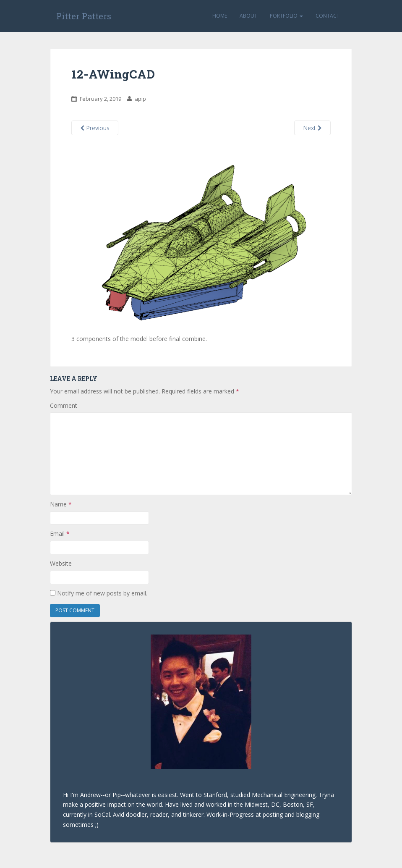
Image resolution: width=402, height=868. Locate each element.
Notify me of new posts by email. (102, 593)
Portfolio (286, 16)
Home (220, 16)
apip (140, 99)
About (248, 16)
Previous (95, 128)
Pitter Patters (84, 16)
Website (61, 563)
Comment (64, 405)
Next (312, 128)
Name (61, 504)
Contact (328, 16)
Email (60, 534)
